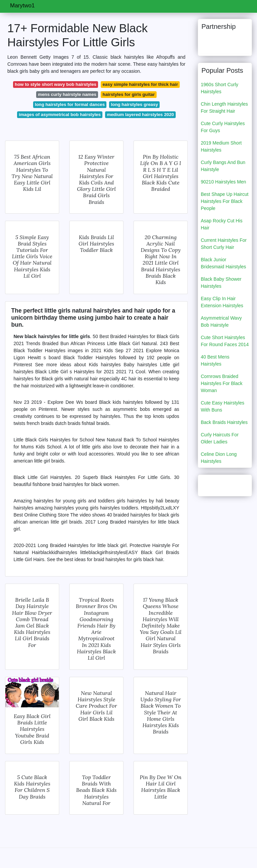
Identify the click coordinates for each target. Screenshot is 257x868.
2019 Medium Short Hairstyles (221, 146)
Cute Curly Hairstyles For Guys (223, 127)
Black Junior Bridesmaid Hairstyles (223, 263)
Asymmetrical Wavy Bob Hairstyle (221, 321)
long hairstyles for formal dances (70, 104)
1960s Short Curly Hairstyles (220, 88)
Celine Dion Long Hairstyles (219, 458)
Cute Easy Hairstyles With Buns (223, 406)
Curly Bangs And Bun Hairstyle (223, 166)
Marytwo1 (22, 6)
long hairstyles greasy (135, 104)
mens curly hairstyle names (67, 94)
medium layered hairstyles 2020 (140, 115)
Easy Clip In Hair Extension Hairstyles (222, 302)
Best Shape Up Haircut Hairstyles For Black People (225, 201)
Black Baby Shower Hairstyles (221, 283)
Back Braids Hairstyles (224, 422)
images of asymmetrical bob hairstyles (60, 115)
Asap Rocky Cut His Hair (222, 224)
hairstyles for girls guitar (129, 94)
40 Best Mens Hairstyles (215, 360)
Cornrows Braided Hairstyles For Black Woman (222, 383)
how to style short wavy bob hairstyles (56, 84)
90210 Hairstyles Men (223, 182)
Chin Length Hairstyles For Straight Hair (224, 107)
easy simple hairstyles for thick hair (140, 84)
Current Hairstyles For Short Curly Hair (224, 244)
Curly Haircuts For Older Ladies (220, 438)
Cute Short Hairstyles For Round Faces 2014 (225, 341)
